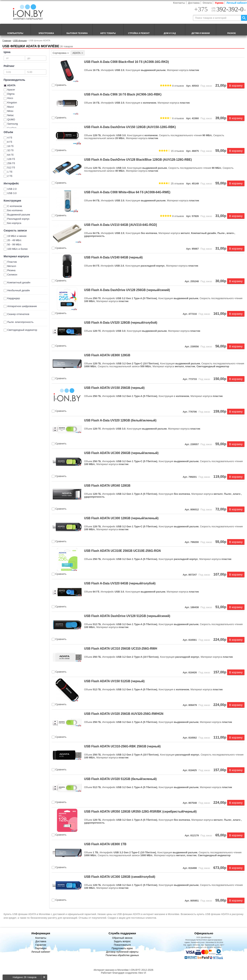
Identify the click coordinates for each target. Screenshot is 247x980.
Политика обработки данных (122, 955)
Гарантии (41, 945)
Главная (7, 40)
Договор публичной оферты (122, 952)
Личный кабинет (237, 3)
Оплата (207, 3)
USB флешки (20, 40)
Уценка (219, 3)
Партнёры (41, 948)
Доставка (194, 3)
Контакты (179, 3)
